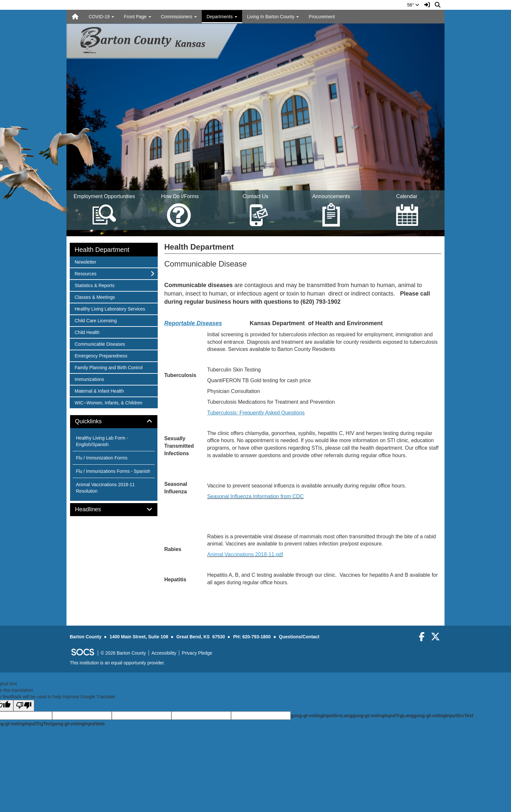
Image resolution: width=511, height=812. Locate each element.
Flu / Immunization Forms (102, 458)
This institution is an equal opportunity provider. (117, 663)
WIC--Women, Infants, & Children (108, 402)
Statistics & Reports (94, 285)
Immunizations (89, 379)
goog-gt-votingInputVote (78, 724)
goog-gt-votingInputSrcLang (321, 716)
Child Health (87, 332)
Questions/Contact (299, 637)
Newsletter (85, 261)
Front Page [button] (137, 17)
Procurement (322, 17)
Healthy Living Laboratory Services (110, 308)
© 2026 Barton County (123, 653)
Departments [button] (222, 17)
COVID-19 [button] (101, 17)
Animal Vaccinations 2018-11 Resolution (105, 488)
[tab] (114, 422)
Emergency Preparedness (101, 355)
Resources (85, 273)
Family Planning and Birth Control (109, 367)
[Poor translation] (24, 706)
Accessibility (164, 653)
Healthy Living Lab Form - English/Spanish (102, 441)
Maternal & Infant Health (99, 391)
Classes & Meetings (95, 297)
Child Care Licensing (95, 320)
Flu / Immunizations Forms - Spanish (113, 471)
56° (413, 5)
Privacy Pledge (197, 653)
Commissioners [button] (179, 17)
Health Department (102, 250)
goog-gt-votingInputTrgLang (383, 716)
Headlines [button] (95, 509)
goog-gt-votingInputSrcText (443, 716)
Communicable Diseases (100, 344)
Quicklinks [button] (96, 421)
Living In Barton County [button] (273, 17)
